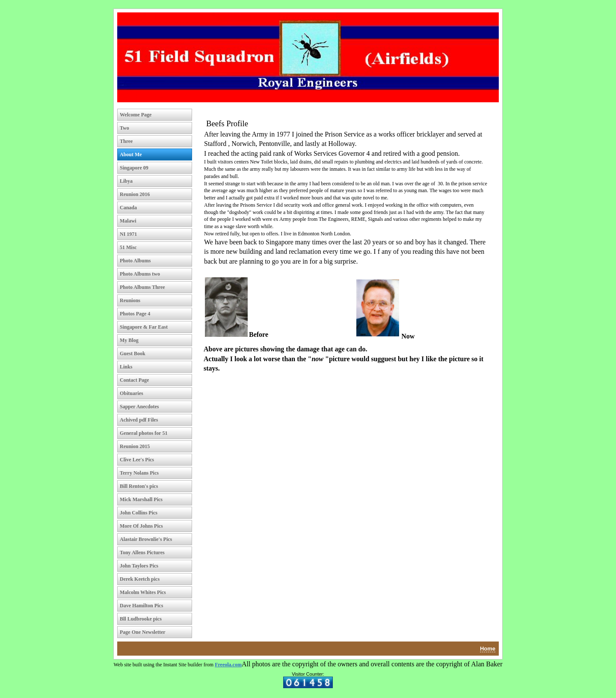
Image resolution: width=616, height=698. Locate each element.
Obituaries (132, 393)
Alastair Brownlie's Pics (146, 539)
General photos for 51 (144, 433)
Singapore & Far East (144, 327)
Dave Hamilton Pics (141, 606)
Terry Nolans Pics (139, 473)
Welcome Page (136, 115)
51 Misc (128, 247)
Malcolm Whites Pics (143, 592)
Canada (128, 208)
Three (126, 141)
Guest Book (133, 353)
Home (488, 649)
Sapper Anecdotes (139, 407)
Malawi (128, 221)
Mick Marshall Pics (141, 499)
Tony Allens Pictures (142, 552)
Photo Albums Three (142, 287)
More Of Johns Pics (141, 526)
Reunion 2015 (135, 446)
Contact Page (134, 380)
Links (126, 367)
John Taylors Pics (139, 566)
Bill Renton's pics (139, 486)
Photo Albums (135, 261)
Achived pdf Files (139, 420)
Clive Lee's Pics (137, 460)
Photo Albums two (140, 274)
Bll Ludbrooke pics (141, 619)
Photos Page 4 (135, 314)
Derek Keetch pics (140, 579)
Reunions (130, 300)
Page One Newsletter (143, 632)
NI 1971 (128, 234)
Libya (126, 181)
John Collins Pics (139, 513)
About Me (131, 154)
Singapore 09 (134, 168)
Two (124, 128)
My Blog (129, 340)
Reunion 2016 (135, 194)
